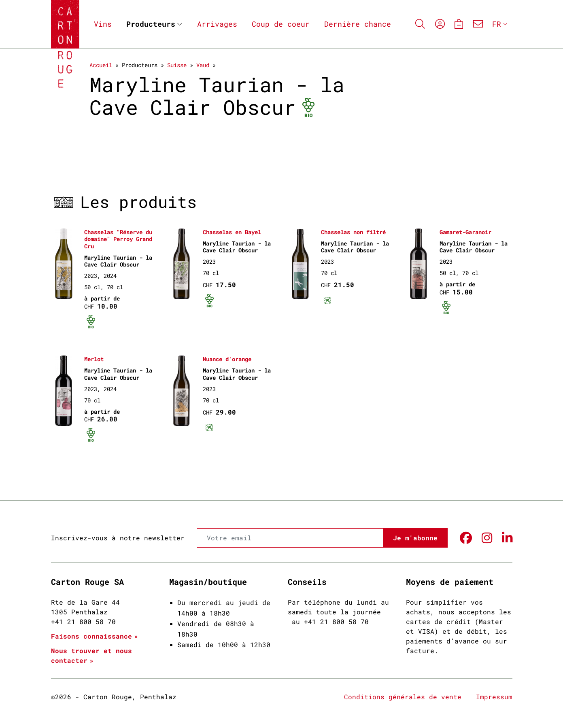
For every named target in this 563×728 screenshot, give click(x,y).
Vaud (203, 65)
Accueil (101, 65)
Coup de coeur (281, 24)
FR (497, 24)
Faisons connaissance (91, 636)
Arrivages (217, 24)
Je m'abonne (415, 538)
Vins (103, 24)
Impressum (494, 697)
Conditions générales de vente (403, 697)
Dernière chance (358, 24)
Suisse (177, 65)
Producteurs (151, 24)
